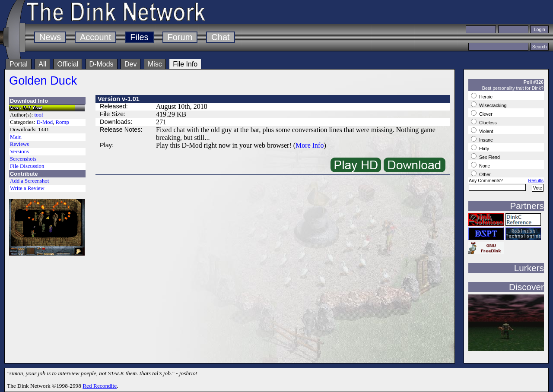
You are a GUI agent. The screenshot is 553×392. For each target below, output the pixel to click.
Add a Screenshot (29, 181)
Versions (19, 152)
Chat (220, 37)
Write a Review (27, 188)
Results (536, 180)
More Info (310, 145)
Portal (19, 64)
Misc (155, 64)
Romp (62, 122)
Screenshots (23, 159)
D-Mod (44, 122)
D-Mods (102, 64)
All (42, 64)
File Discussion (27, 166)
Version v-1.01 (119, 99)
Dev (130, 64)
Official (68, 64)
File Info (185, 64)
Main (16, 137)
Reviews (19, 144)
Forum (180, 37)
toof (39, 115)
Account (95, 37)
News (50, 37)
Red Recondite (100, 386)
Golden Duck (43, 81)
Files (139, 37)
